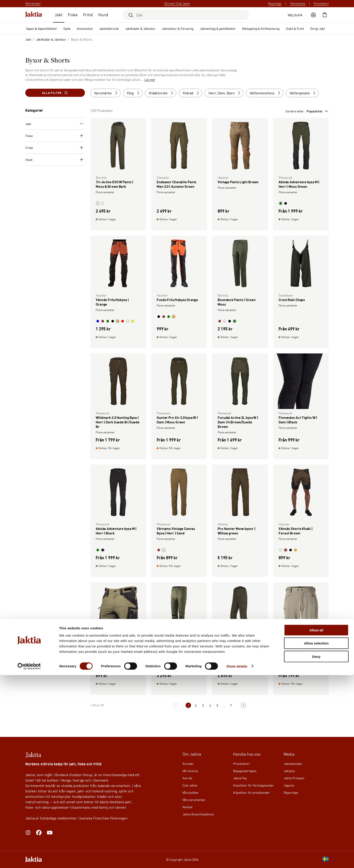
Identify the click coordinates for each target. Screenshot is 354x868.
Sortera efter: (307, 111)
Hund (103, 15)
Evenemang (298, 3)
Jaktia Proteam (294, 778)
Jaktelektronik (109, 28)
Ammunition (85, 28)
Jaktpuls (289, 771)
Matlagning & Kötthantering (261, 28)
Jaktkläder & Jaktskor (140, 28)
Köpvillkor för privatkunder (251, 792)
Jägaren (289, 785)
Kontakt (188, 764)
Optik (67, 28)
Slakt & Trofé (295, 28)
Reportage (275, 3)
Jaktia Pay (240, 778)
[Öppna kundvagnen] (325, 15)
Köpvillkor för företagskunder (253, 785)
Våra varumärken (194, 800)
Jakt (59, 15)
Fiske (73, 15)
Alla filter (55, 93)
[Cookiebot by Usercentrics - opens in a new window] (29, 859)
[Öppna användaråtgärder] (313, 15)
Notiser (188, 807)
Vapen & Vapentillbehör (42, 28)
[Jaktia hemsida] (34, 15)
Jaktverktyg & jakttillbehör (218, 28)
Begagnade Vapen (245, 771)
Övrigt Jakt (318, 28)
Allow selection (316, 836)
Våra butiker (191, 792)
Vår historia (190, 771)
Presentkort (321, 3)
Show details (237, 859)
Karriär (187, 778)
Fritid (88, 15)
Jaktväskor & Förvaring (178, 28)
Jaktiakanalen (293, 764)
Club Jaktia (190, 785)
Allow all (316, 823)
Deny (316, 849)
